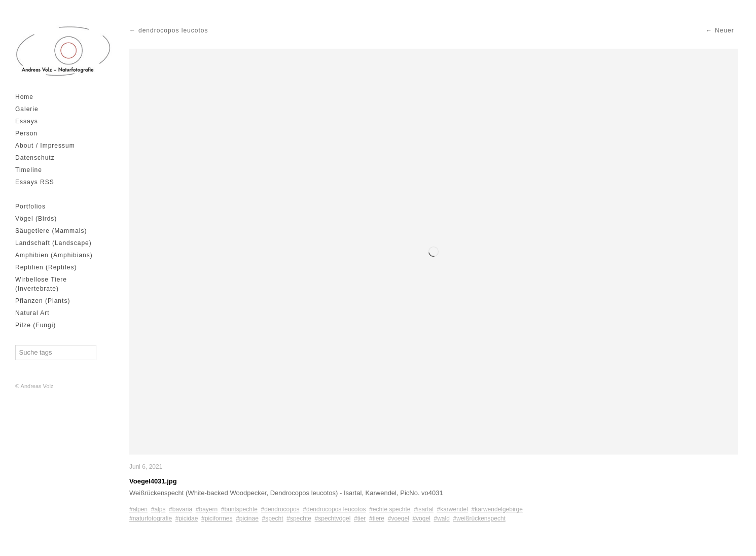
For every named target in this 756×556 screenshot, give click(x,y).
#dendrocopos (280, 509)
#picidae (187, 518)
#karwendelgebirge (497, 509)
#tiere (377, 518)
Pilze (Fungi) (35, 325)
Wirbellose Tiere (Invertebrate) (41, 284)
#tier (360, 518)
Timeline (29, 170)
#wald (441, 518)
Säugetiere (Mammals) (51, 231)
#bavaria (181, 509)
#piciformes (217, 518)
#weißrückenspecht (479, 518)
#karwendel (453, 509)
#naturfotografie (151, 518)
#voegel (399, 518)
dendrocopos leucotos (173, 30)
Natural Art (32, 313)
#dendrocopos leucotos (334, 509)
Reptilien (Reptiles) (46, 267)
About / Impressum (45, 146)
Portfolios (30, 206)
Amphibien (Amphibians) (54, 255)
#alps (158, 509)
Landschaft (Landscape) (53, 243)
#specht (273, 518)
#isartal (424, 509)
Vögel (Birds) (36, 219)
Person (26, 133)
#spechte (299, 518)
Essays (27, 121)
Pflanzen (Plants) (43, 301)
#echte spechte (390, 509)
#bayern (207, 509)
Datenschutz (35, 158)
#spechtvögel (333, 518)
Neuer (725, 30)
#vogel (421, 518)
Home (24, 97)
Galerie (27, 109)
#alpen (138, 509)
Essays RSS (35, 182)
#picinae (247, 518)
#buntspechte (239, 509)
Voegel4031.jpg (153, 481)
